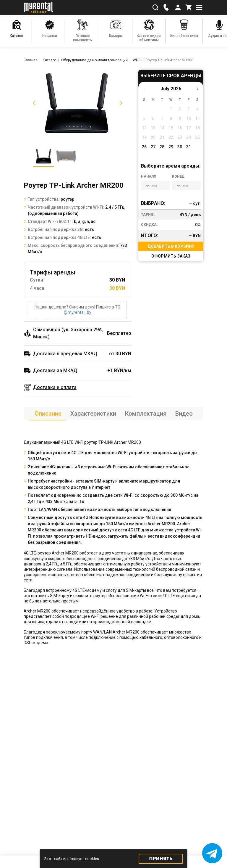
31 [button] (189, 147)
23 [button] (180, 137)
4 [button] (197, 109)
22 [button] (171, 137)
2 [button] (180, 109)
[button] (33, 103)
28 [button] (162, 147)
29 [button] (171, 147)
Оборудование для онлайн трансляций (94, 60)
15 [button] (171, 128)
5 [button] (144, 118)
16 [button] (180, 128)
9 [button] (180, 118)
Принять (161, 859)
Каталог (49, 60)
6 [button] (153, 118)
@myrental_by (78, 312)
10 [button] (189, 118)
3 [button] (189, 109)
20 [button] (153, 137)
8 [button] (171, 118)
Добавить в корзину (171, 246)
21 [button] (162, 137)
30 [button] (180, 147)
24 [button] (189, 137)
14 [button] (162, 128)
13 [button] (153, 128)
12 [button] (144, 128)
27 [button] (153, 147)
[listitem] (77, 103)
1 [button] (171, 109)
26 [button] (144, 147)
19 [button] (144, 137)
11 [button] (197, 118)
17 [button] (189, 128)
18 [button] (197, 128)
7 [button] (162, 118)
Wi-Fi (137, 60)
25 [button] (197, 137)
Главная (31, 60)
